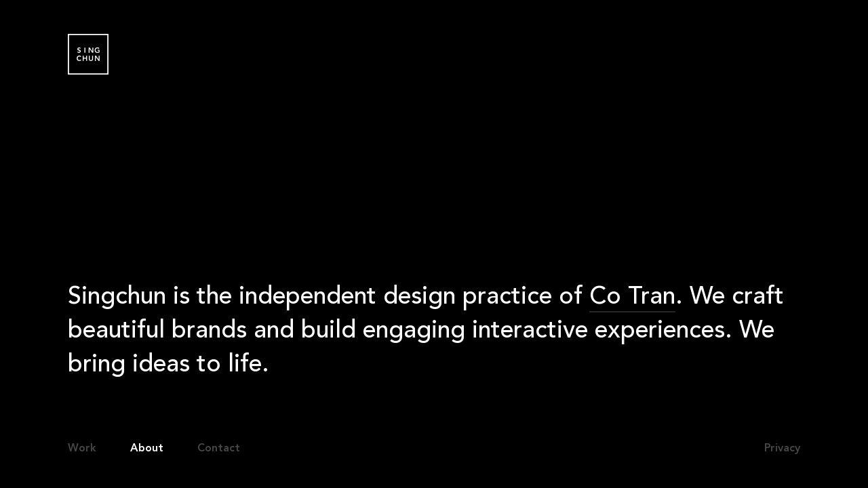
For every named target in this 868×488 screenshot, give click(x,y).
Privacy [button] (782, 449)
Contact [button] (219, 449)
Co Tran (632, 299)
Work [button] (82, 449)
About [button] (147, 449)
